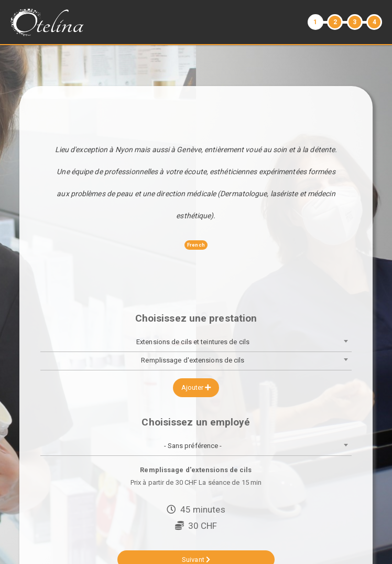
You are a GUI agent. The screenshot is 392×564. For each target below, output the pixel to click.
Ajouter (196, 387)
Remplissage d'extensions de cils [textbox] (193, 360)
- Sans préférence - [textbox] (193, 446)
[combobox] (196, 343)
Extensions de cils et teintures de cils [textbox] (193, 342)
